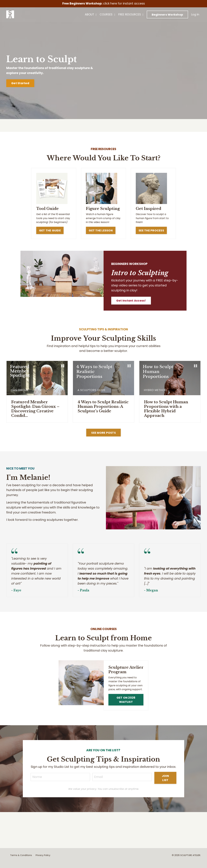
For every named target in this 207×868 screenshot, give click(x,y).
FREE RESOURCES (131, 15)
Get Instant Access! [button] (131, 301)
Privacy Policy (43, 861)
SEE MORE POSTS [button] (103, 433)
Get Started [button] (20, 83)
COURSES (107, 15)
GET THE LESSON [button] (101, 230)
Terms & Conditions (21, 861)
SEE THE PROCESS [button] (151, 230)
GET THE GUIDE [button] (50, 230)
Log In (195, 15)
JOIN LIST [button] (165, 784)
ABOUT (91, 15)
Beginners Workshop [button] (167, 15)
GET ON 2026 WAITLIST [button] (126, 700)
